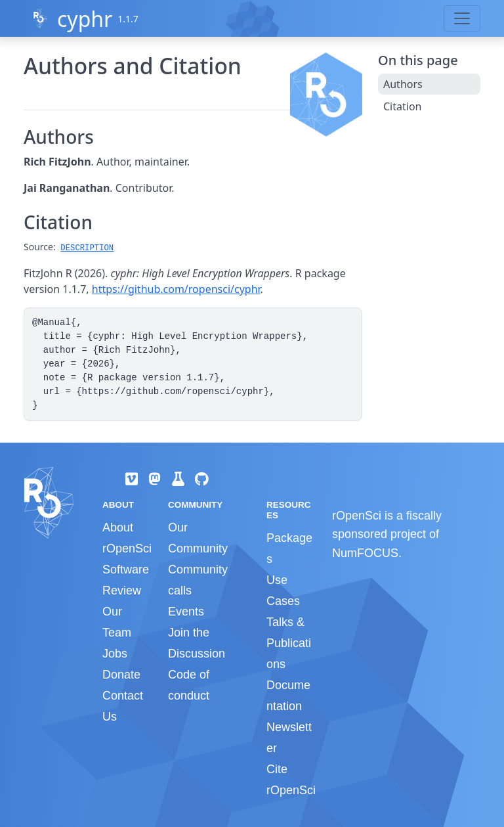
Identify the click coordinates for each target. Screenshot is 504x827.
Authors (403, 84)
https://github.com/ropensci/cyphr (176, 289)
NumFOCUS (365, 553)
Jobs (115, 654)
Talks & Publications (289, 643)
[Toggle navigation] (462, 18)
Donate (121, 675)
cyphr (85, 19)
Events (186, 612)
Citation (402, 106)
